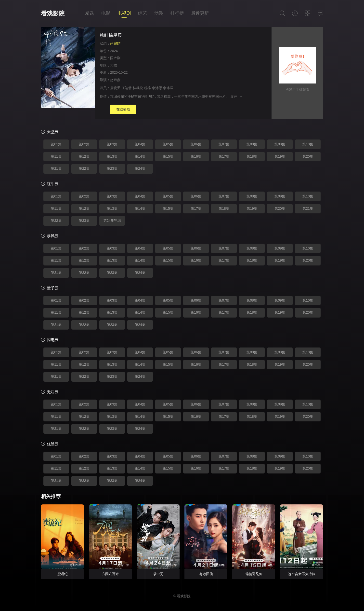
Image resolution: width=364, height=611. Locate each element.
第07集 (224, 144)
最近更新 (200, 13)
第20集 (308, 156)
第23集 (112, 168)
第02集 (84, 144)
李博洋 (168, 88)
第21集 (56, 168)
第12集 (84, 156)
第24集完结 (112, 221)
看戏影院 (53, 13)
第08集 (252, 144)
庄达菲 (127, 88)
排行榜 (177, 13)
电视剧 (124, 13)
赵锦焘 (115, 80)
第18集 (252, 156)
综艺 (143, 13)
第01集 (56, 144)
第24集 (140, 168)
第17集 (224, 156)
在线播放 (123, 109)
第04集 (140, 144)
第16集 (196, 156)
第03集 (112, 144)
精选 (90, 13)
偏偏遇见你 (254, 574)
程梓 (147, 88)
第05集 (168, 144)
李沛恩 (157, 88)
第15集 (168, 156)
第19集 (280, 156)
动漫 (159, 13)
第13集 (112, 156)
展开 (237, 97)
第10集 (308, 144)
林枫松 (138, 88)
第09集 (280, 144)
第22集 (84, 168)
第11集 (56, 156)
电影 (106, 13)
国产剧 (115, 58)
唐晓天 (115, 88)
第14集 (140, 156)
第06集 (196, 144)
